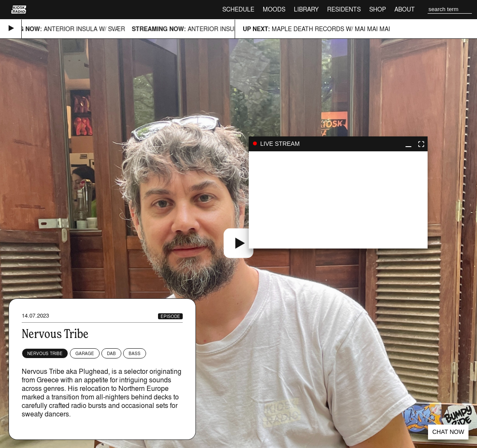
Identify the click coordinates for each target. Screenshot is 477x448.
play (338, 200)
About (405, 9)
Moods (274, 9)
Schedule (238, 9)
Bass (135, 353)
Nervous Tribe (45, 353)
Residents (344, 9)
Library (306, 9)
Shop (378, 9)
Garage (85, 353)
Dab (111, 353)
